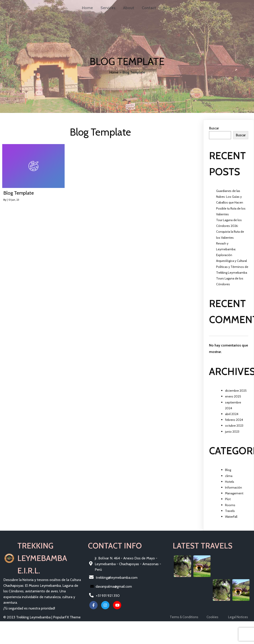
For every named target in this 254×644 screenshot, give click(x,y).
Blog (228, 470)
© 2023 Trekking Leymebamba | (28, 617)
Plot (228, 499)
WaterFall (231, 517)
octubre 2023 (234, 426)
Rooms (230, 505)
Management (234, 493)
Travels (230, 511)
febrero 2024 (234, 420)
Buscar (214, 128)
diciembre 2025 (236, 391)
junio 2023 (232, 432)
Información (234, 487)
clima (229, 476)
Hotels (230, 482)
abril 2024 (232, 414)
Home (114, 72)
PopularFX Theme (67, 617)
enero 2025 (233, 396)
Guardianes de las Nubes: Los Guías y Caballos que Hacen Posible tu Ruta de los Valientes (231, 203)
